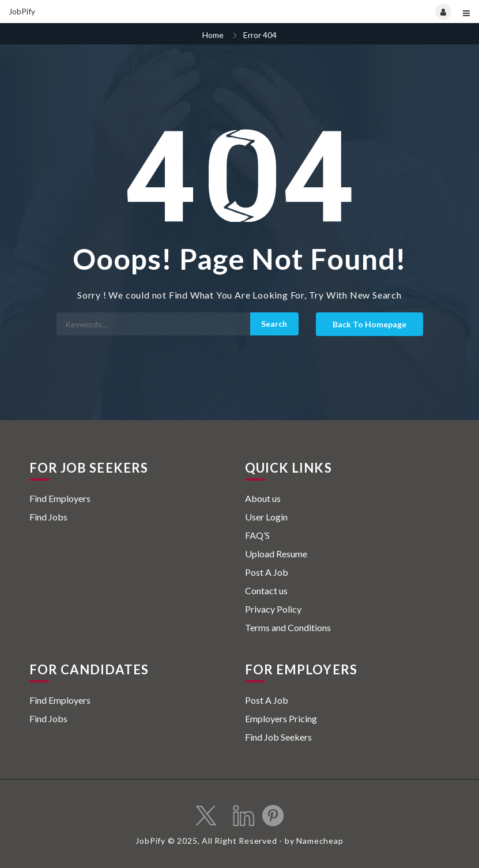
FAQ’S (257, 535)
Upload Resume (276, 554)
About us (263, 498)
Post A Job (267, 572)
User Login (266, 517)
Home (213, 35)
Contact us (266, 590)
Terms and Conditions (288, 627)
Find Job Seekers (278, 737)
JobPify (22, 11)
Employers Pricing (281, 718)
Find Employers (60, 498)
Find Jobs (48, 517)
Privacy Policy (273, 609)
